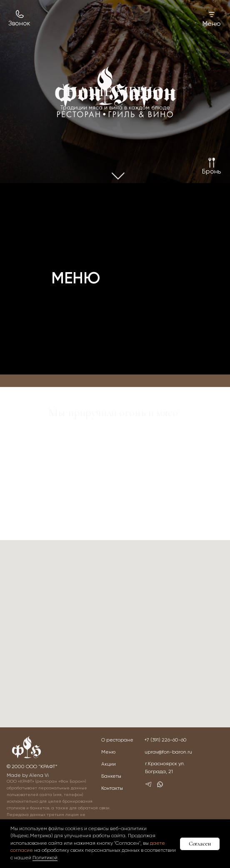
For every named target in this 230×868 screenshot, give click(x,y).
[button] (211, 172)
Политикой (45, 858)
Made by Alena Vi (28, 776)
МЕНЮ (76, 279)
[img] (116, 92)
